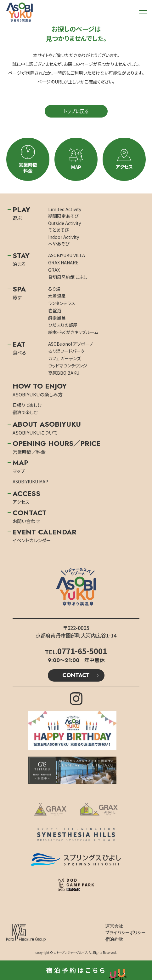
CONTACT (76, 675)
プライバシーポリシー (126, 932)
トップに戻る (76, 111)
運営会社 (114, 926)
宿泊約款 (114, 939)
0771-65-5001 (82, 651)
